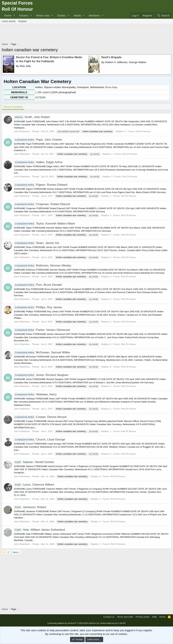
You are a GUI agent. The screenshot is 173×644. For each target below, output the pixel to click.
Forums (24, 15)
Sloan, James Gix (37, 243)
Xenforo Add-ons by (113, 623)
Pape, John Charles (38, 140)
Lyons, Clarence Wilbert (34, 485)
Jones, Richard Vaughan (41, 375)
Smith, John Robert (32, 117)
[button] (14, 15)
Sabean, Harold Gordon (34, 462)
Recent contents (13, 107)
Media (77, 15)
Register (23, 21)
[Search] (163, 15)
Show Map (111, 87)
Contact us (109, 617)
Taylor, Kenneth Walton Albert (44, 224)
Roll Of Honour (143, 131)
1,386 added (42, 92)
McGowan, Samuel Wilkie (42, 352)
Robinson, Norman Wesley (43, 266)
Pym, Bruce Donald (38, 285)
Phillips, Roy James (38, 307)
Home (8, 15)
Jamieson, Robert (30, 507)
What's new (43, 15)
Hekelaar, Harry (35, 394)
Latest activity (9, 21)
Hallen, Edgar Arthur (38, 162)
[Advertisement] (86, 34)
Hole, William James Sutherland (39, 530)
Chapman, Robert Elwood (42, 204)
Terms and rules (125, 617)
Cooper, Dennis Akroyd (40, 417)
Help (155, 617)
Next (15, 552)
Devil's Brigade (111, 57)
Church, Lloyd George (39, 440)
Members (94, 15)
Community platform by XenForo (74, 623)
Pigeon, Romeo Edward (41, 185)
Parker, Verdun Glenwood (42, 330)
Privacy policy (143, 617)
